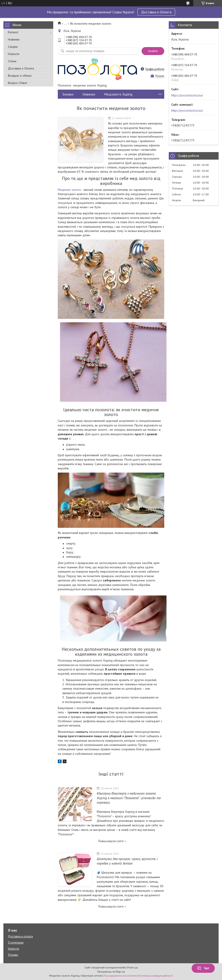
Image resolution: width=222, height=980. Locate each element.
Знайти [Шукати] (153, 51)
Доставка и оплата (20, 936)
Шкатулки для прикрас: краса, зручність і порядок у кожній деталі (127, 861)
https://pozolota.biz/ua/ (187, 95)
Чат (203, 968)
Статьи (12, 61)
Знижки (68, 94)
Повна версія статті (111, 841)
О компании (16, 943)
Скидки (13, 47)
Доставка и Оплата (156, 12)
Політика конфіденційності (156, 976)
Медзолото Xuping (118, 94)
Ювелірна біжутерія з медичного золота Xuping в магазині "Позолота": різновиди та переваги (129, 798)
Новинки (14, 39)
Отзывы (13, 955)
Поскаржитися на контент (120, 976)
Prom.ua (133, 967)
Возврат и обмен (20, 76)
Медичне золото (69, 190)
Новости (14, 54)
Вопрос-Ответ (18, 83)
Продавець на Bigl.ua (111, 972)
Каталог (13, 32)
